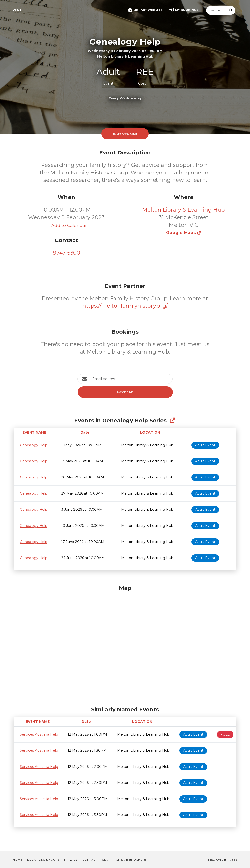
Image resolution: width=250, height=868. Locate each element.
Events (17, 10)
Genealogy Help (34, 445)
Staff (107, 860)
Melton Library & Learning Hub (184, 210)
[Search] (216, 10)
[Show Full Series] (172, 420)
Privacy (71, 860)
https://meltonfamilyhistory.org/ (125, 306)
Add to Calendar (66, 225)
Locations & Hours (43, 860)
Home (17, 860)
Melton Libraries (223, 860)
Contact (90, 860)
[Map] (125, 644)
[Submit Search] (231, 10)
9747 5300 (67, 253)
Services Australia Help (39, 734)
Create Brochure (131, 860)
